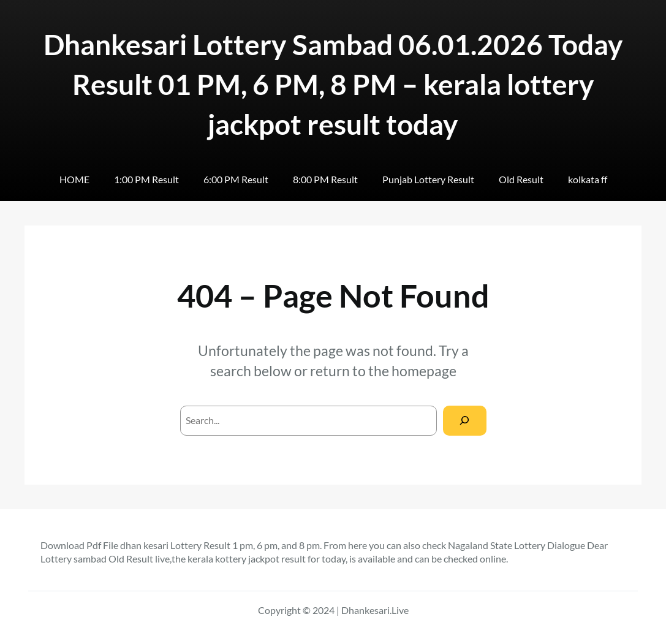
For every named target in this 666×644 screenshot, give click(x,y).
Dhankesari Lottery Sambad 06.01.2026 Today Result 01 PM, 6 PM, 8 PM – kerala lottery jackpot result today (333, 84)
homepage (424, 371)
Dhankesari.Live (375, 610)
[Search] (465, 421)
